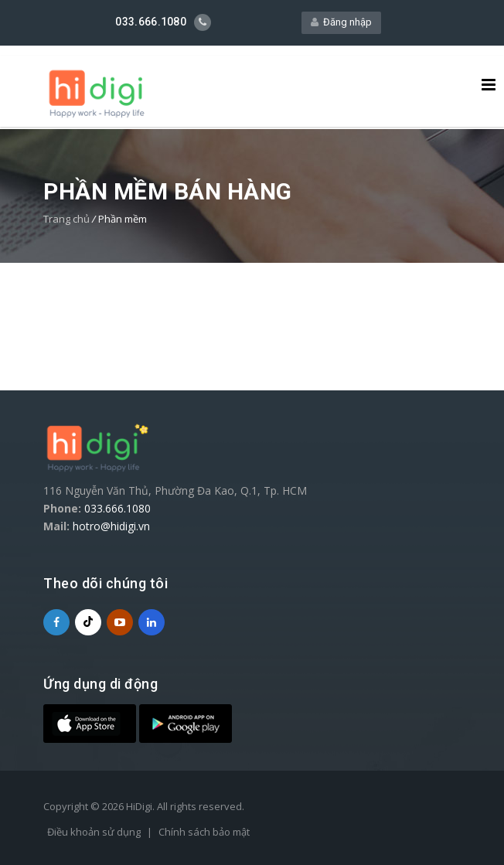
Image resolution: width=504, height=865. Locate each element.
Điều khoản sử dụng (94, 831)
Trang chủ (66, 218)
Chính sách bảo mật (204, 831)
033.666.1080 (117, 507)
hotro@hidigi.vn (111, 525)
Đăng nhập (341, 21)
